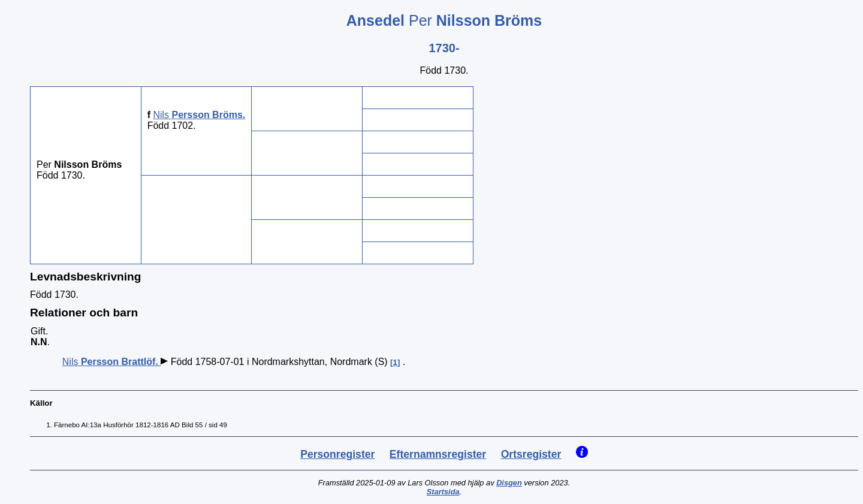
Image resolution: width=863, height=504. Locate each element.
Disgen (509, 483)
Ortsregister (531, 454)
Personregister (337, 454)
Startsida (443, 492)
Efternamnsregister (438, 454)
